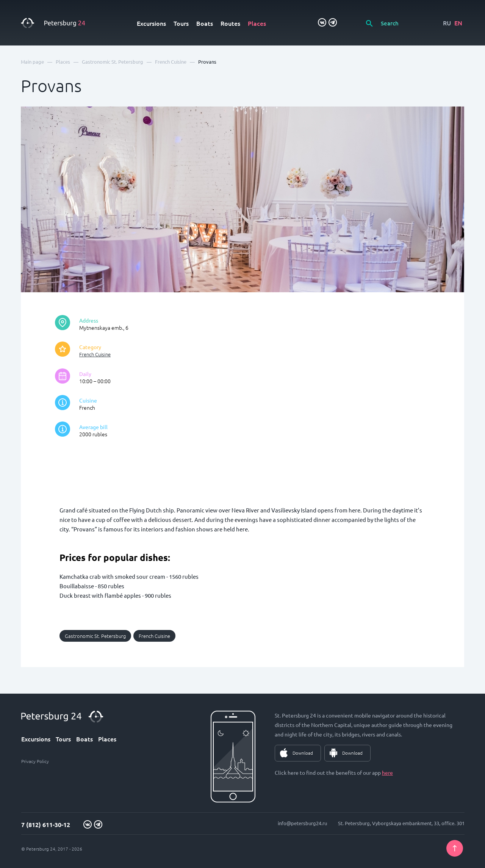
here (387, 772)
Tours (181, 23)
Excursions (151, 23)
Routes (230, 23)
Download (303, 753)
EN (458, 23)
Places (257, 23)
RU (447, 23)
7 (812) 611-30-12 (46, 825)
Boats (205, 23)
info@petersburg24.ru (302, 823)
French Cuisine (95, 354)
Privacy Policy (35, 761)
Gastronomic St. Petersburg (95, 636)
